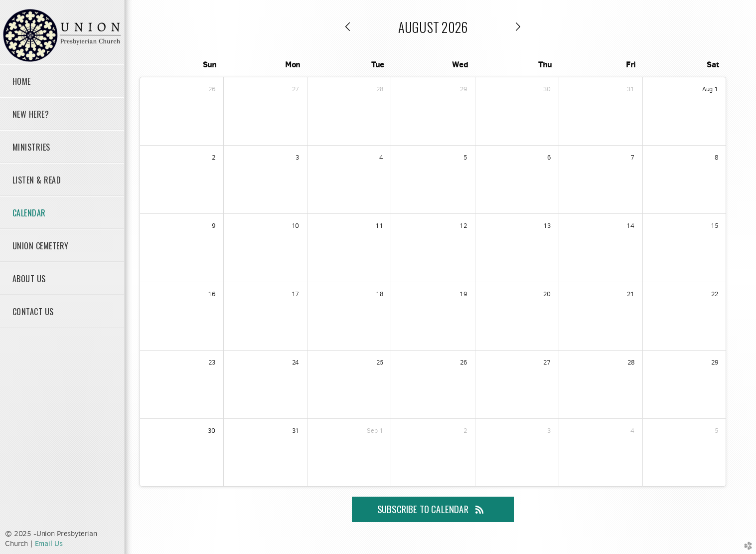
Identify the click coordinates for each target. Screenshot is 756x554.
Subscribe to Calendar (433, 509)
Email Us (49, 544)
